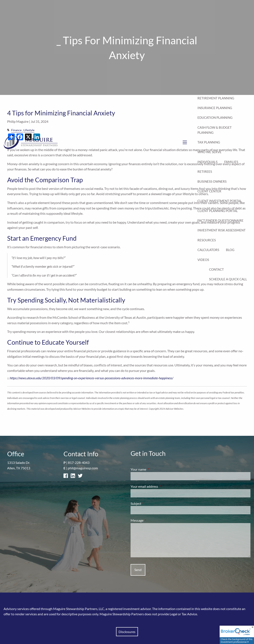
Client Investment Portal (220, 201)
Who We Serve (209, 152)
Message (152, 520)
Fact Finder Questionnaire (220, 220)
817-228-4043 (79, 462)
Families (231, 162)
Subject (151, 503)
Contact (216, 269)
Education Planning (215, 117)
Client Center (209, 191)
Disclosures (127, 632)
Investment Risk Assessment (222, 230)
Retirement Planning (216, 98)
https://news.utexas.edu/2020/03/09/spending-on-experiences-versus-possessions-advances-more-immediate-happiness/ (92, 378)
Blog (230, 250)
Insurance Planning (215, 108)
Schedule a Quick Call (228, 279)
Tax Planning (209, 142)
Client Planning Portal (218, 211)
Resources (207, 240)
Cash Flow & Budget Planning (215, 130)
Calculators (208, 250)
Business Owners (212, 181)
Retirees (205, 171)
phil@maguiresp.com (83, 468)
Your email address (159, 486)
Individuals (207, 162)
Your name (154, 469)
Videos (203, 260)
